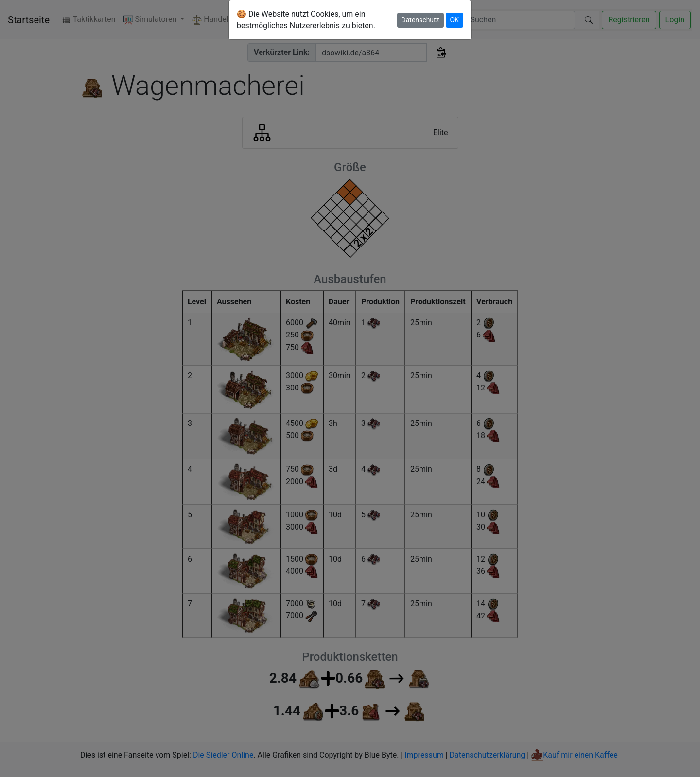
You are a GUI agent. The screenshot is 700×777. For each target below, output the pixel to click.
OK (455, 20)
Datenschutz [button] (420, 20)
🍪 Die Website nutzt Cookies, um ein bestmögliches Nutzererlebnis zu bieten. (306, 20)
